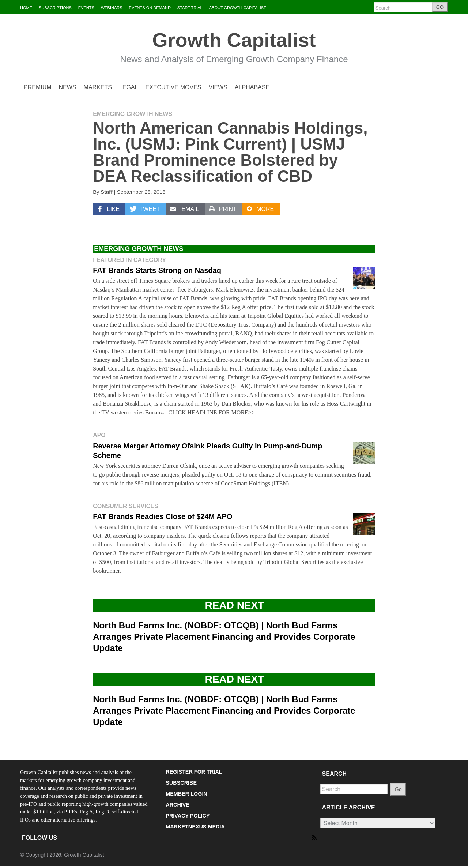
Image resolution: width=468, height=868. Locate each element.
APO (99, 435)
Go (398, 789)
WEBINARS (112, 8)
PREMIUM (38, 87)
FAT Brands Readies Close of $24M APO (163, 516)
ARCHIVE (178, 805)
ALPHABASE (252, 87)
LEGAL (129, 87)
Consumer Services (125, 506)
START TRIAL (190, 8)
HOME (26, 8)
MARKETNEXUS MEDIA (195, 827)
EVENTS (86, 8)
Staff (107, 192)
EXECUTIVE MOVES (173, 87)
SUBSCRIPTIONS (55, 8)
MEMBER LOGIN (186, 794)
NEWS (68, 87)
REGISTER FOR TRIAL (194, 772)
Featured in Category (129, 260)
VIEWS (218, 87)
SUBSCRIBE (181, 783)
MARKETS (98, 87)
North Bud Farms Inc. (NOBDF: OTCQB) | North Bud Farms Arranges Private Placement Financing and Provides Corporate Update (224, 637)
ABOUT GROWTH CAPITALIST (238, 8)
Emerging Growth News (133, 114)
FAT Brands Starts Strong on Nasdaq (157, 270)
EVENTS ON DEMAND (150, 8)
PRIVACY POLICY (188, 816)
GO (440, 7)
